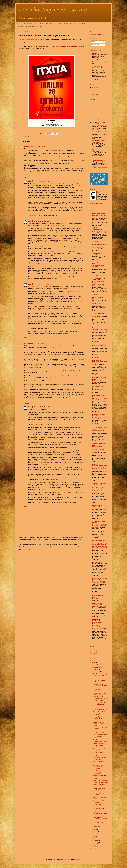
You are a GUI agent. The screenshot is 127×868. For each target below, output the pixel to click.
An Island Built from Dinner (99, 231)
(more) (96, 130)
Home (19, 23)
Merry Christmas (97, 599)
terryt (25, 343)
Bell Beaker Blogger (98, 505)
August (96, 827)
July (95, 829)
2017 (94, 651)
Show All (106, 642)
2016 (94, 654)
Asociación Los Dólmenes (100, 414)
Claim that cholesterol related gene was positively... (99, 713)
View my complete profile (97, 203)
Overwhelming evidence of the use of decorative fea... (100, 736)
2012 (94, 663)
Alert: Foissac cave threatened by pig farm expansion (100, 727)
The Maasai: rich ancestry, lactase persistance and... (100, 675)
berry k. (94, 132)
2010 (94, 848)
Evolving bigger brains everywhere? (99, 785)
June (95, 831)
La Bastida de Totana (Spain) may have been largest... (100, 686)
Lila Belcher (95, 159)
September (97, 672)
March (95, 838)
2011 (94, 846)
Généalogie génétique (99, 214)
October (96, 670)
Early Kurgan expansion (54, 23)
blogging (25, 136)
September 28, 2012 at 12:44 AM (36, 343)
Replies (27, 178)
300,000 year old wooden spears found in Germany (101, 741)
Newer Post (22, 547)
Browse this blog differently (97, 34)
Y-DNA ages (82, 23)
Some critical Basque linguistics (99, 823)
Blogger (79, 859)
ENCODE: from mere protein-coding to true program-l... (100, 810)
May (95, 834)
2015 (94, 656)
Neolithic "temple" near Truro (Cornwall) (99, 805)
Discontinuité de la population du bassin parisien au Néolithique (100, 217)
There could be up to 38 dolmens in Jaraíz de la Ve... (100, 819)
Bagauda (95, 53)
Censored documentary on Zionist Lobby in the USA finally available (99, 66)
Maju (30, 181)
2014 (94, 658)
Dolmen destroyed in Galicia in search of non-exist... (100, 745)
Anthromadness (97, 360)
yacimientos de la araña (99, 483)
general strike (31, 136)
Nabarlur (95, 328)
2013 (94, 661)
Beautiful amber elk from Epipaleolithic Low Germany (100, 793)
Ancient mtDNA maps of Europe (34, 23)
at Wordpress (95, 95)
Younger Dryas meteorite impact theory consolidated (100, 718)
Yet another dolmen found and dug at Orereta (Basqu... (100, 681)
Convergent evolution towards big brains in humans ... (99, 772)
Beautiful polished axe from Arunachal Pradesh (100, 732)
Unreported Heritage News (100, 578)
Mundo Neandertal (98, 297)
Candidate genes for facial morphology (100, 750)
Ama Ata (95, 464)
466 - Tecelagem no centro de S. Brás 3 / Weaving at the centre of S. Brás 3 (100, 400)
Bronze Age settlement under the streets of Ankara (99, 754)
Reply (25, 174)
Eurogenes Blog (97, 344)
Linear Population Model (99, 540)
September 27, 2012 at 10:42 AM (43, 181)
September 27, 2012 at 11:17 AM (43, 284)
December (96, 665)
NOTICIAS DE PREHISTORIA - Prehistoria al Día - (98, 621)
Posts (94, 42)
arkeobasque (96, 426)
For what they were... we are (53, 10)
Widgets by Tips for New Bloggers (100, 168)
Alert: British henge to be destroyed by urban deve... (100, 777)
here (68, 288)
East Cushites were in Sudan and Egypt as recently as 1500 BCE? (100, 363)
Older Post (81, 547)
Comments (95, 45)
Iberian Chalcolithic (70, 23)
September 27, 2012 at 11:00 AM (43, 221)
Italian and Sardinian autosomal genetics (99, 762)
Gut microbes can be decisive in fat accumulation (99, 767)
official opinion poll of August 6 (43, 252)
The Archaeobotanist (98, 313)
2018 (94, 649)
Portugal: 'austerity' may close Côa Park (100, 694)
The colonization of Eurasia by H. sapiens (30, 27)
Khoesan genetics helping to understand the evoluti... (100, 704)
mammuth (67, 859)
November (96, 667)
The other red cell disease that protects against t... (100, 814)
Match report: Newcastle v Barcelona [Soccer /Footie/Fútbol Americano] (99, 283)
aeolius (26, 146)
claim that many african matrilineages (98, 123)
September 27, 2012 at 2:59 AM (37, 146)
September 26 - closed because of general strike (101, 698)
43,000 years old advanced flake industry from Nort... (101, 781)
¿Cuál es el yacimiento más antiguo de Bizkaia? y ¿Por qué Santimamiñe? (99, 429)
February (96, 841)
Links (91, 23)
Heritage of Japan (97, 603)
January (96, 843)
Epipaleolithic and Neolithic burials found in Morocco (101, 709)
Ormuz (94, 55)
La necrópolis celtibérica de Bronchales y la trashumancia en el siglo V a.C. (100, 417)
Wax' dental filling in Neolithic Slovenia (99, 723)
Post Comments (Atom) (32, 550)
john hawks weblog (98, 562)
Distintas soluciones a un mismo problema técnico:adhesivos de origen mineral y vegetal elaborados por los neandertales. (100, 627)
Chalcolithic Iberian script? (100, 701)
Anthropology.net (97, 230)
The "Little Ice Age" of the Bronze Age (100, 758)
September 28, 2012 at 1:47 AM (42, 407)
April (95, 836)
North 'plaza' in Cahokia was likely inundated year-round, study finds (99, 526)
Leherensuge (95, 87)
